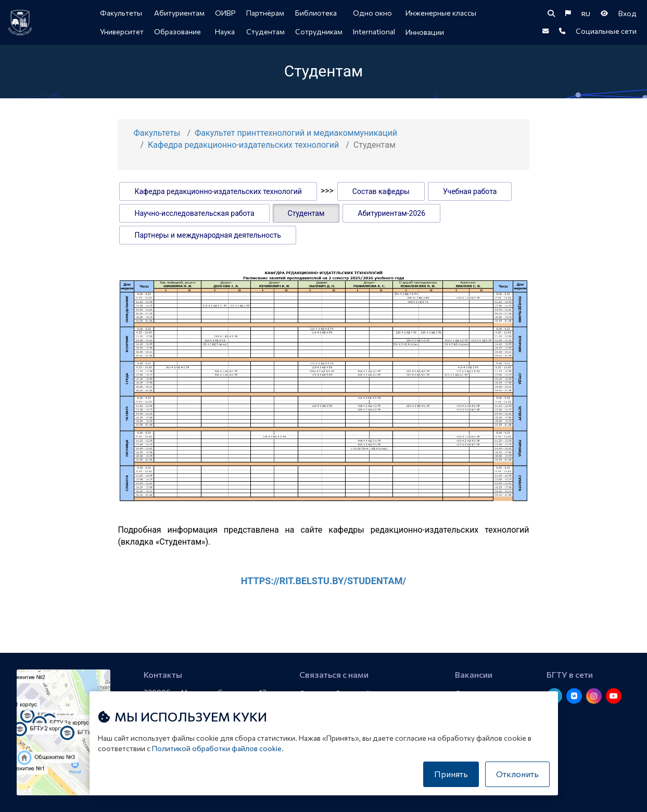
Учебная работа (470, 191)
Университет (122, 31)
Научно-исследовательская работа (194, 213)
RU (586, 14)
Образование (177, 31)
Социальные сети (606, 31)
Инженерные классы (441, 13)
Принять (451, 774)
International (374, 31)
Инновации (425, 32)
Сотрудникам (319, 31)
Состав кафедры (381, 191)
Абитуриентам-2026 (391, 213)
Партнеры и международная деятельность (207, 235)
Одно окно (372, 13)
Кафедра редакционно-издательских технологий (243, 145)
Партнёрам (265, 13)
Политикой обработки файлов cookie (217, 748)
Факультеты (121, 13)
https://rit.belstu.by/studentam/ (323, 581)
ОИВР (225, 13)
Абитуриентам (179, 13)
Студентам (265, 31)
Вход (627, 13)
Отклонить (517, 774)
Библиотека (316, 13)
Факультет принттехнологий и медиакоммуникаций (296, 133)
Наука (225, 31)
